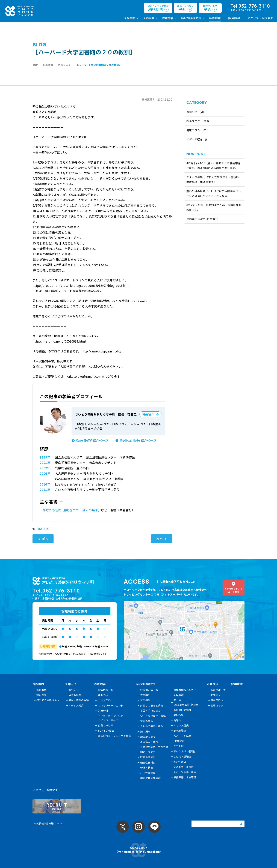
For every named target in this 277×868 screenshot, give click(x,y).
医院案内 (129, 18)
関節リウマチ (148, 752)
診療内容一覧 (106, 690)
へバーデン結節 (182, 736)
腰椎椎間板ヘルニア (185, 690)
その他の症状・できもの (154, 747)
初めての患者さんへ (48, 700)
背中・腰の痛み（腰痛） (154, 716)
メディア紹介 (195, 139)
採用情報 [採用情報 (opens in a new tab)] (234, 18)
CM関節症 (179, 741)
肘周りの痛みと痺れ (152, 705)
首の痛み (146, 695)
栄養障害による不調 (185, 777)
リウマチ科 (104, 700)
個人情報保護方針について (48, 823)
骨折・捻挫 (147, 768)
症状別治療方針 (191, 18)
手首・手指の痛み (151, 711)
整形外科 (103, 695)
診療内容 (168, 18)
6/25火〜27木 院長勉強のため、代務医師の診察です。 (214, 207)
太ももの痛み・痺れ (152, 726)
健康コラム (193, 130)
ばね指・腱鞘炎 (182, 756)
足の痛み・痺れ (149, 742)
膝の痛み (146, 731)
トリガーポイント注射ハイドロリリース (111, 718)
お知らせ (192, 112)
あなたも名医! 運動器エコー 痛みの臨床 (70, 510)
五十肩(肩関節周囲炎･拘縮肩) (187, 702)
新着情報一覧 (218, 690)
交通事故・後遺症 (184, 767)
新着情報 (215, 18)
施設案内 (42, 695)
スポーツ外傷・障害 (185, 772)
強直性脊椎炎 (148, 762)
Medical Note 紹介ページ (138, 440)
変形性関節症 (148, 773)
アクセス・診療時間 (260, 18)
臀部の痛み (147, 721)
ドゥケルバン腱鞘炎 (185, 751)
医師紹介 (149, 18)
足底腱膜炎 (180, 731)
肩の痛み (146, 700)
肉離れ (177, 720)
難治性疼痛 (180, 762)
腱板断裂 (179, 715)
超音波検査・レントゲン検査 (115, 736)
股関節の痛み (148, 737)
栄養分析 (103, 711)
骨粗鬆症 (179, 695)
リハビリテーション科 (111, 705)
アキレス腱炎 (181, 725)
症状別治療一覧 (149, 690)
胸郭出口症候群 (182, 710)
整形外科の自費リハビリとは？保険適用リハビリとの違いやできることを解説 (214, 193)
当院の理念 (75, 695)
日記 (39, 529)
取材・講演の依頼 (79, 700)
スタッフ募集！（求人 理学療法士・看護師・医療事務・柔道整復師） (214, 179)
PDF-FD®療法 (106, 731)
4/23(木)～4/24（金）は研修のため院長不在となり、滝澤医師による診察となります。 (213, 166)
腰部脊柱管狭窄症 (151, 778)
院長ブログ (193, 121)
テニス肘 (179, 746)
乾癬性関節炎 (148, 757)
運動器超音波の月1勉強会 (202, 219)
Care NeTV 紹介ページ (92, 440)
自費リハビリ (106, 725)
